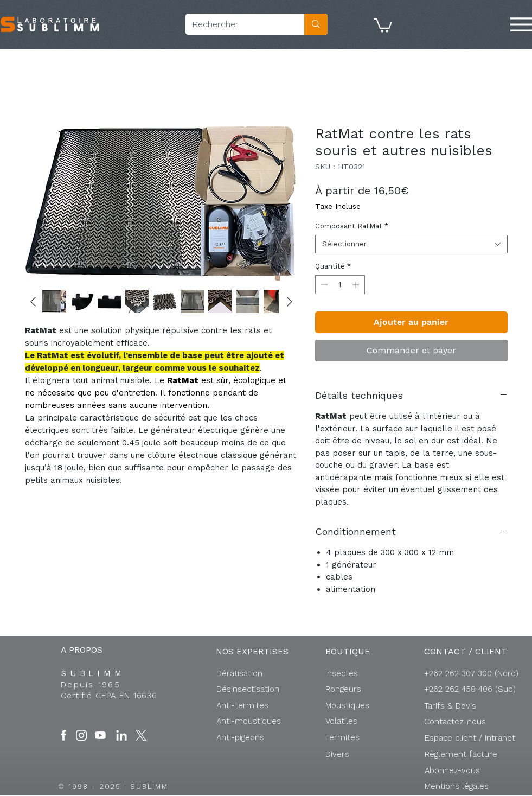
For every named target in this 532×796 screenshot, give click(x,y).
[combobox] (411, 244)
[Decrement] (323, 285)
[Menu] (521, 24)
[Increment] (357, 285)
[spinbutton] (340, 285)
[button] (383, 25)
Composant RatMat (352, 226)
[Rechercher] (237, 24)
